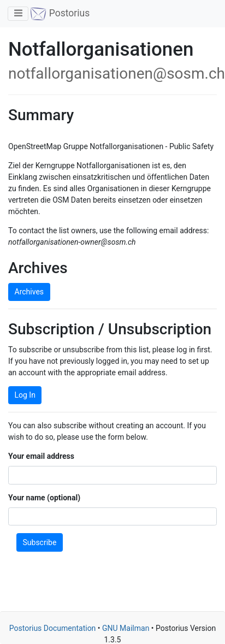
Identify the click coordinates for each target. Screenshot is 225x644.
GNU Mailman (126, 628)
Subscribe (40, 542)
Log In (25, 395)
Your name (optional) (44, 498)
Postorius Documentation (53, 628)
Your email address (41, 456)
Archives (29, 292)
